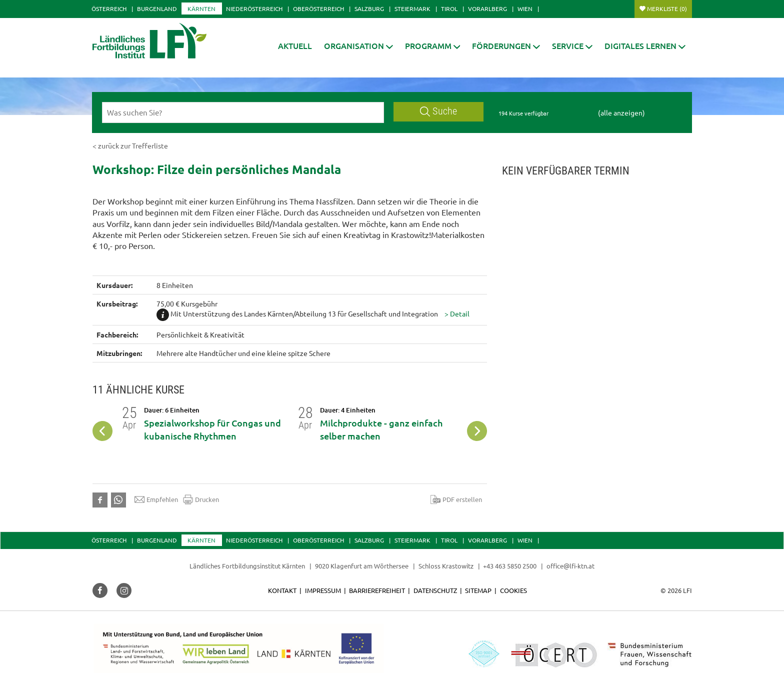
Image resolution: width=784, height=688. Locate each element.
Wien (525, 8)
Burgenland (157, 8)
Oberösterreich (318, 8)
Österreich (109, 8)
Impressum (323, 590)
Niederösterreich (254, 8)
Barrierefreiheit (377, 590)
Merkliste (667, 8)
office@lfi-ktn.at (570, 566)
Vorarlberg (487, 8)
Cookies (513, 590)
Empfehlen (156, 499)
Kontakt (282, 590)
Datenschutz (435, 590)
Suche (438, 111)
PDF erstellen (456, 499)
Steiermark (412, 8)
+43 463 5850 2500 (510, 566)
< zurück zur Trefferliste (130, 145)
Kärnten (201, 8)
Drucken (201, 499)
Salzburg (369, 8)
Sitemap (478, 590)
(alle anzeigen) (621, 112)
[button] (358, 46)
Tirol (449, 8)
